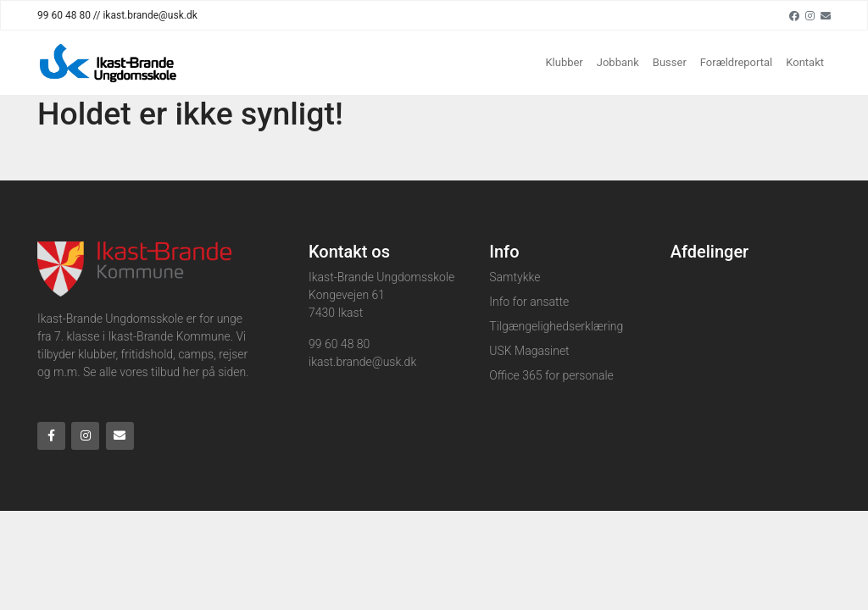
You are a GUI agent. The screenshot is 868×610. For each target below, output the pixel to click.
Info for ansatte (529, 302)
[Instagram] (810, 15)
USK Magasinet (529, 351)
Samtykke (515, 277)
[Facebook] (794, 15)
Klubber (564, 62)
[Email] (826, 15)
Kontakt (805, 62)
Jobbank (618, 62)
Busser (670, 62)
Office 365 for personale (551, 375)
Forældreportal (736, 62)
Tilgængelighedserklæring (556, 326)
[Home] (109, 63)
